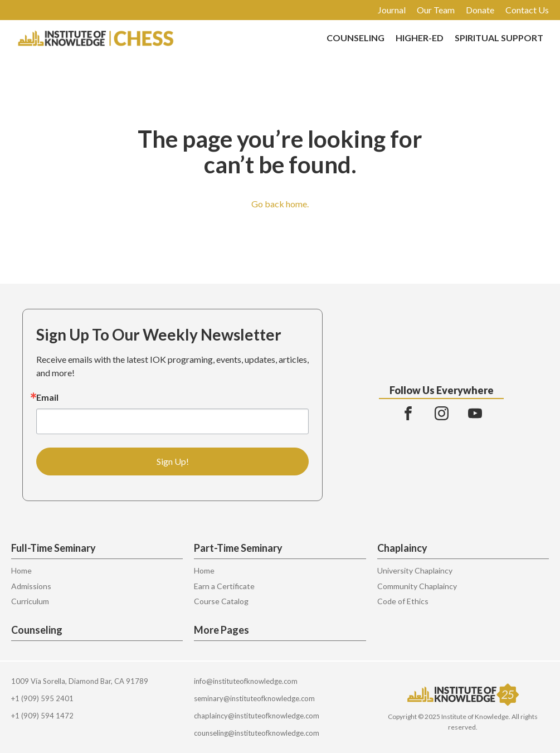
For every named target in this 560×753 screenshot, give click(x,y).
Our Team (436, 10)
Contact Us (527, 10)
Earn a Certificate (224, 586)
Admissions (31, 586)
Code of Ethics (403, 601)
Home (21, 570)
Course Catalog (221, 601)
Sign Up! (173, 461)
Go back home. (280, 204)
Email (47, 397)
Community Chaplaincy (417, 586)
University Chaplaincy (415, 570)
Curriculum (30, 601)
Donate (480, 10)
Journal (392, 10)
